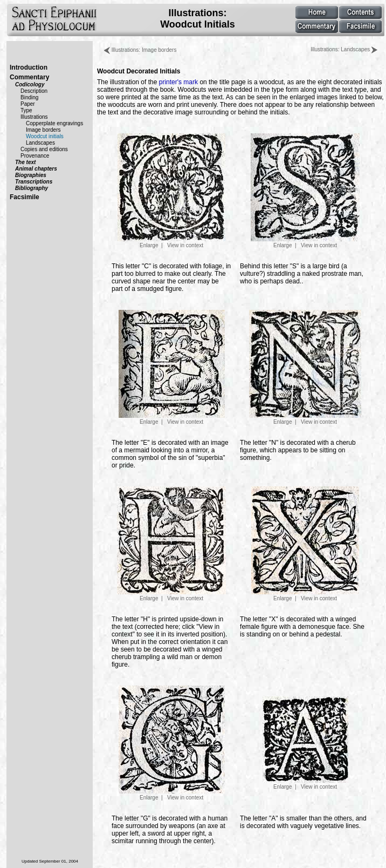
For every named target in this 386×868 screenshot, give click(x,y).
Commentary (29, 77)
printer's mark (178, 82)
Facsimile (25, 197)
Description (34, 91)
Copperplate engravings (54, 123)
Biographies (31, 175)
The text (25, 162)
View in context (185, 245)
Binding (29, 97)
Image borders (43, 130)
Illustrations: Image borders (140, 50)
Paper (28, 104)
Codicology (30, 84)
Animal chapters (36, 169)
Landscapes (40, 143)
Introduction (29, 67)
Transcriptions (34, 182)
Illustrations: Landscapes (344, 49)
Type (26, 110)
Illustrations (34, 117)
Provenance (35, 156)
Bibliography (32, 188)
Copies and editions (44, 149)
